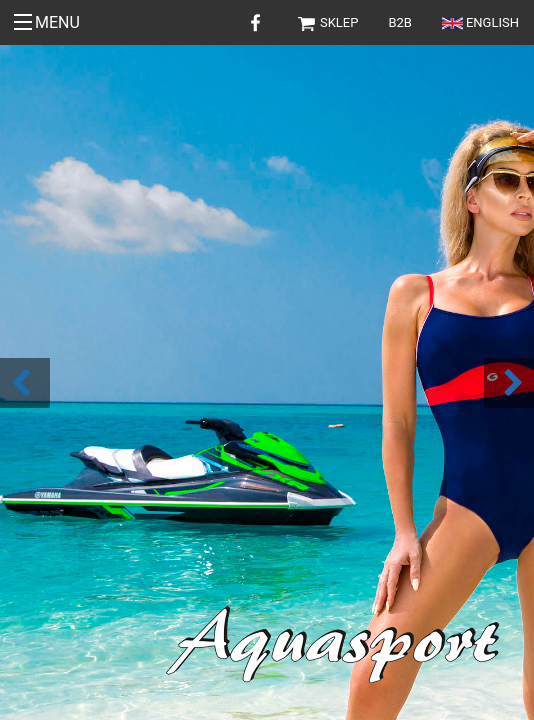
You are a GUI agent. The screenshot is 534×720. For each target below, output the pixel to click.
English (480, 22)
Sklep (327, 22)
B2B (400, 22)
